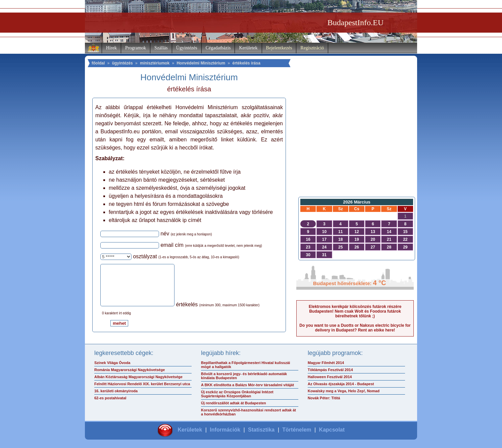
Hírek (111, 48)
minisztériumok (155, 63)
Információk (225, 431)
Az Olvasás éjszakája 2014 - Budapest (341, 386)
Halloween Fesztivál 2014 (330, 378)
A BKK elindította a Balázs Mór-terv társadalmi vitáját (247, 387)
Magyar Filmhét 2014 (326, 364)
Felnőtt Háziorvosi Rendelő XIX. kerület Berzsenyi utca (142, 386)
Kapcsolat (332, 431)
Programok (136, 48)
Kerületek (248, 48)
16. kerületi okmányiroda (116, 393)
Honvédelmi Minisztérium (201, 63)
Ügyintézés (187, 48)
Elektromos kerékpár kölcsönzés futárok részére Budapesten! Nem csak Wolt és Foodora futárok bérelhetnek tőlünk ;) (355, 311)
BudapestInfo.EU (356, 23)
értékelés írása (246, 63)
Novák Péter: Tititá (324, 400)
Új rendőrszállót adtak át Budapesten (234, 405)
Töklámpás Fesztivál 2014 (330, 371)
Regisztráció (312, 48)
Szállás (161, 48)
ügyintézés (122, 63)
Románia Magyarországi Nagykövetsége (130, 371)
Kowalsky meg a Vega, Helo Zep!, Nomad (344, 393)
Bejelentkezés (279, 48)
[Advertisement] (355, 140)
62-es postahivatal (110, 400)
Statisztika (261, 431)
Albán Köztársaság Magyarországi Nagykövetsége (138, 378)
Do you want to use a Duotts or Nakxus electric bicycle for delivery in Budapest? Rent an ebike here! (355, 328)
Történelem (297, 431)
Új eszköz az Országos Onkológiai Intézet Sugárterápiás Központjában (237, 396)
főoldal (98, 63)
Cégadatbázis (218, 48)
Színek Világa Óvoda (112, 364)
